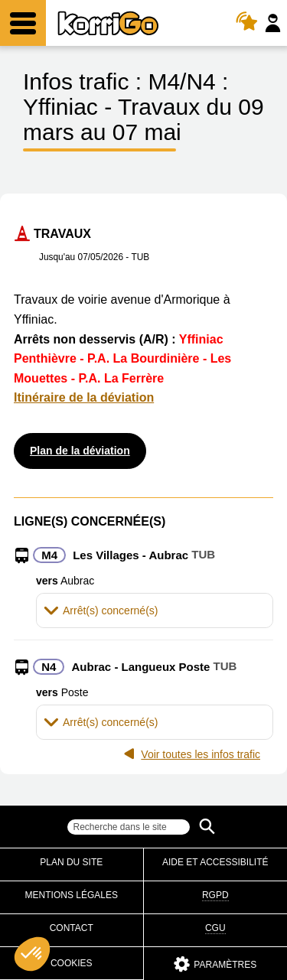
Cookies (72, 963)
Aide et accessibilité (215, 862)
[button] (155, 610)
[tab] (155, 610)
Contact (72, 928)
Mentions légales (72, 895)
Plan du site (71, 862)
